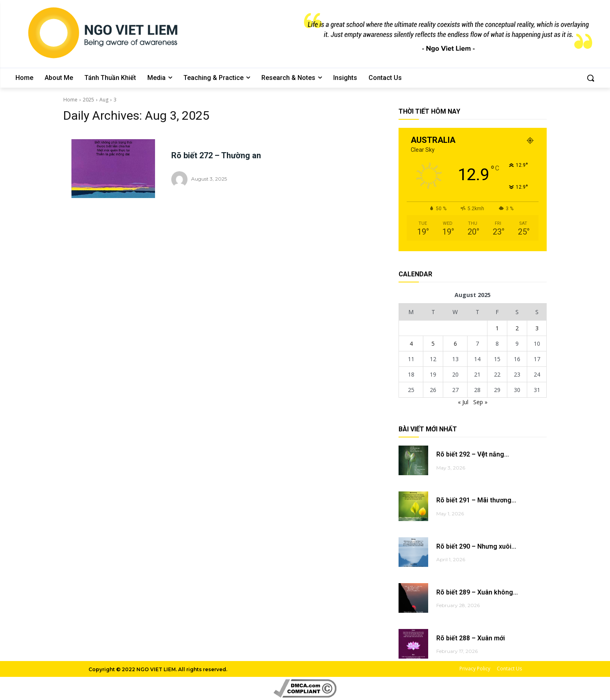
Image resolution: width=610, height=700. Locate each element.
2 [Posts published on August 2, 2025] (517, 328)
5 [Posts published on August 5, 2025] (433, 344)
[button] (591, 78)
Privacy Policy (475, 669)
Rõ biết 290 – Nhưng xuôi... (476, 546)
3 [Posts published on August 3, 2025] (537, 328)
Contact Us (509, 669)
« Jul (463, 402)
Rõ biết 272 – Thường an (216, 155)
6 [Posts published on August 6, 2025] (455, 344)
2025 (88, 100)
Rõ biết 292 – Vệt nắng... (472, 454)
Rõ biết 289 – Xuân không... (477, 592)
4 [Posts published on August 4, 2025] (411, 344)
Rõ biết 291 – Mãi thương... (476, 500)
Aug (104, 100)
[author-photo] (181, 179)
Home (70, 100)
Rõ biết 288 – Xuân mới (471, 638)
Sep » (480, 402)
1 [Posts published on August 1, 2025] (497, 328)
